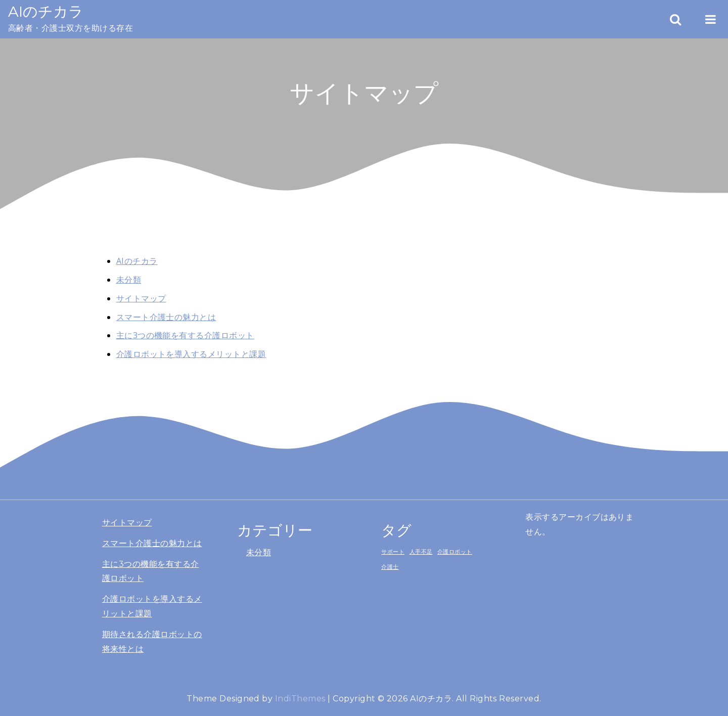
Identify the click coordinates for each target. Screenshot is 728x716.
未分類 (129, 280)
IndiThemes (300, 699)
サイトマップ (141, 298)
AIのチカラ (46, 11)
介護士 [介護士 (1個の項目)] (390, 567)
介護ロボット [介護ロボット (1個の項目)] (455, 552)
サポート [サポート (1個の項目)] (393, 552)
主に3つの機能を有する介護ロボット (185, 335)
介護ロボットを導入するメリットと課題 (191, 354)
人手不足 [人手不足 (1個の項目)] (421, 552)
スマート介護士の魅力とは (166, 317)
